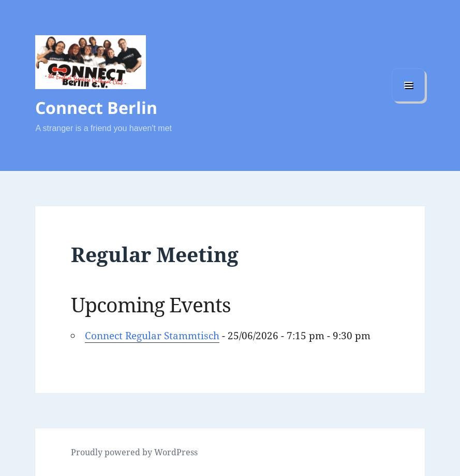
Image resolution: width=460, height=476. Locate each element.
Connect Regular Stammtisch (152, 336)
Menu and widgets (408, 101)
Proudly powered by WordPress (134, 452)
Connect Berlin (96, 107)
